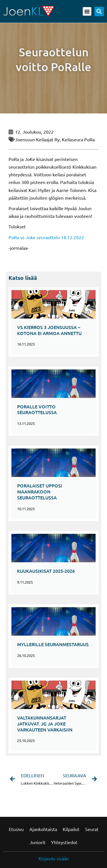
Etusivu (16, 829)
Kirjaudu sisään (54, 858)
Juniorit (38, 842)
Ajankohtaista (43, 829)
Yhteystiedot (64, 842)
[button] (87, 11)
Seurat (92, 829)
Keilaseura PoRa (78, 139)
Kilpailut (71, 829)
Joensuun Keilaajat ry (37, 139)
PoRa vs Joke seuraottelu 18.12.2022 (46, 237)
